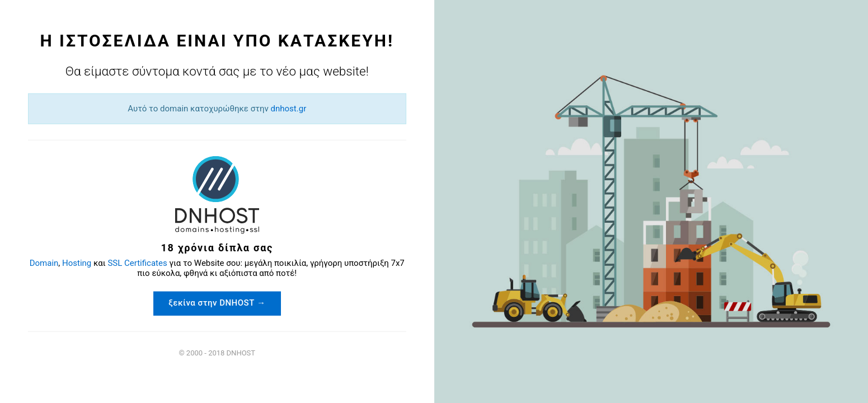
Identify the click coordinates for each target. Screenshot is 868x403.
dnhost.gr (223, 165)
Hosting (207, 233)
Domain (174, 233)
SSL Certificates (268, 233)
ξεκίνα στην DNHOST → (223, 283)
